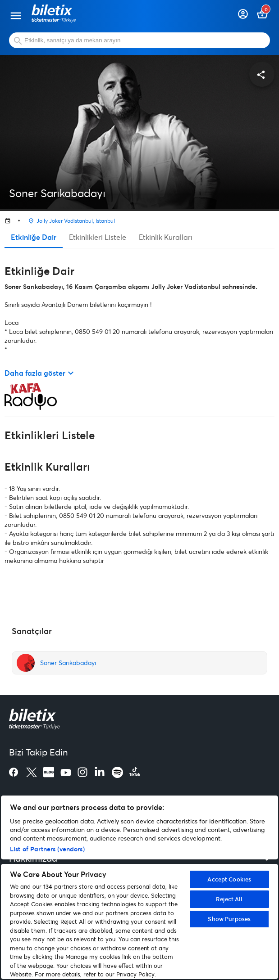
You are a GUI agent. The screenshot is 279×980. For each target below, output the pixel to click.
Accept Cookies (229, 879)
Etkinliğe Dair (34, 237)
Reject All (229, 899)
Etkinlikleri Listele (98, 237)
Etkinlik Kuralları (166, 237)
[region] (139, 887)
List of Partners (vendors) (47, 849)
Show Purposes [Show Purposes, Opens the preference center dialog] (229, 919)
